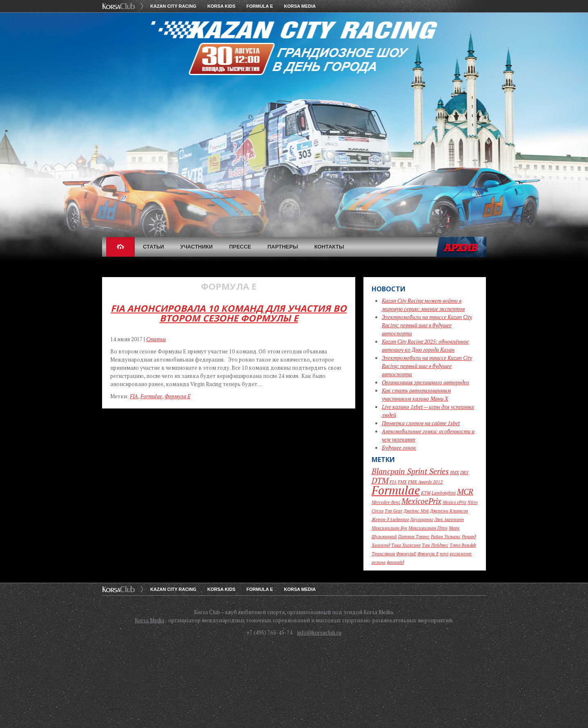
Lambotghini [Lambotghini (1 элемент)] (444, 493)
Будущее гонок (399, 448)
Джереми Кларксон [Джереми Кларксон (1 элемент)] (449, 511)
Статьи (154, 247)
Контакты (329, 247)
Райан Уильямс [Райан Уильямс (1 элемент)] (446, 537)
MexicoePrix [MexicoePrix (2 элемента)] (421, 501)
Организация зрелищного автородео (425, 382)
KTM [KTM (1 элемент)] (426, 493)
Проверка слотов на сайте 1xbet (421, 423)
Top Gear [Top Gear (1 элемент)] (393, 511)
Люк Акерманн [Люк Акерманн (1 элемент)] (449, 519)
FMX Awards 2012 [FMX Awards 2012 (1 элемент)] (425, 482)
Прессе (240, 247)
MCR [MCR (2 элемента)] (465, 492)
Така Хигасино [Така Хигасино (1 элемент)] (406, 545)
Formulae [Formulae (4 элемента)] (396, 490)
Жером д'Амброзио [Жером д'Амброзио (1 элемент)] (390, 519)
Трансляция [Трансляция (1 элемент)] (383, 554)
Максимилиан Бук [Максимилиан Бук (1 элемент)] (389, 528)
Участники (197, 247)
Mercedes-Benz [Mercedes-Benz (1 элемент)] (386, 502)
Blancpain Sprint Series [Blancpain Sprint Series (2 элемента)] (410, 471)
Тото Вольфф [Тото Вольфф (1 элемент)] (463, 545)
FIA (134, 396)
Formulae (151, 396)
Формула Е (177, 396)
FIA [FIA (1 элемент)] (393, 482)
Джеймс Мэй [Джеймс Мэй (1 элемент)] (416, 511)
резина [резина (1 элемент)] (379, 562)
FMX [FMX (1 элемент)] (402, 482)
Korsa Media (300, 6)
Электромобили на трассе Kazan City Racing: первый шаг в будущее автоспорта (427, 325)
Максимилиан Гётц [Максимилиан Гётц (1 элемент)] (428, 528)
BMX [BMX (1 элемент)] (454, 473)
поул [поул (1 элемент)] (444, 554)
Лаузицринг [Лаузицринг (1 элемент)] (422, 519)
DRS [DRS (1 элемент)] (464, 473)
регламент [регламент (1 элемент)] (461, 554)
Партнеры (283, 247)
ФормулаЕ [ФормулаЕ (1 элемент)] (406, 554)
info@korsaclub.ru (319, 633)
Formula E (260, 6)
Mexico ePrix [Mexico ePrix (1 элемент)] (454, 502)
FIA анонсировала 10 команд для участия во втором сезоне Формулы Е (229, 313)
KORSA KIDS (222, 6)
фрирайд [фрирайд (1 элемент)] (395, 562)
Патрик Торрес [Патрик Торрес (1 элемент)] (414, 537)
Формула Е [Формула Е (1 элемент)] (428, 554)
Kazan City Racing (173, 6)
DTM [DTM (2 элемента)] (380, 481)
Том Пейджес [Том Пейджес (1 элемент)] (435, 545)
